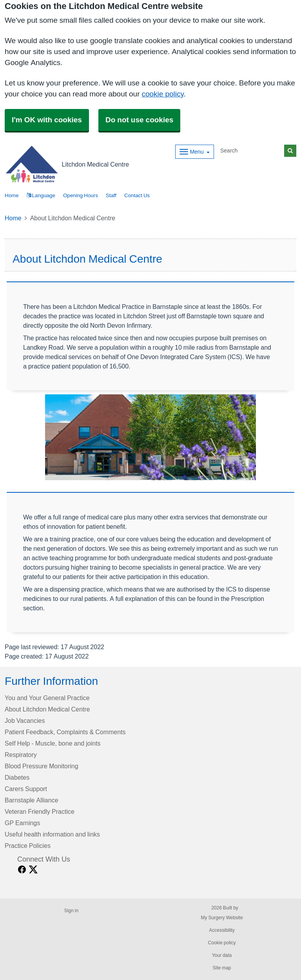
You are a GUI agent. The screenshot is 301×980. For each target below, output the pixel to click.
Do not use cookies (139, 120)
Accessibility (222, 930)
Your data (222, 955)
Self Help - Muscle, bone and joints (53, 743)
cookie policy (162, 94)
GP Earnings (22, 823)
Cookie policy (222, 943)
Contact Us (137, 195)
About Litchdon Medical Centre (47, 709)
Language (41, 195)
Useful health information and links (52, 834)
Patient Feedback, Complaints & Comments (65, 732)
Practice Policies (28, 846)
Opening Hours (81, 195)
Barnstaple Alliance (32, 800)
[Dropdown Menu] (195, 152)
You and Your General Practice (47, 698)
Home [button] (12, 195)
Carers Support (26, 789)
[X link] (33, 870)
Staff (111, 195)
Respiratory (21, 755)
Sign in (71, 911)
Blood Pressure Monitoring (42, 766)
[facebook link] (22, 870)
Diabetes (17, 777)
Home (13, 218)
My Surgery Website (222, 918)
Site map (222, 968)
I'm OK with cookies (47, 120)
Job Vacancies (25, 720)
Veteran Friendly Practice (40, 811)
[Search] (251, 151)
